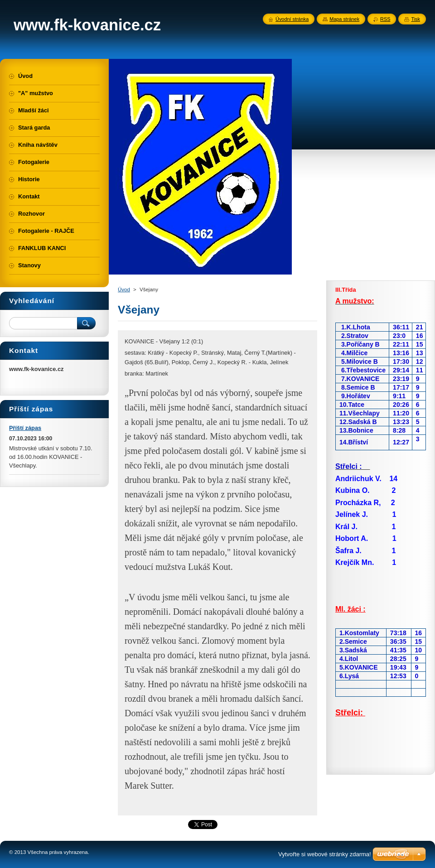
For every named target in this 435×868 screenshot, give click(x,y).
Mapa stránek (344, 19)
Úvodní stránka (292, 19)
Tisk (416, 19)
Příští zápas (25, 428)
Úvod (124, 289)
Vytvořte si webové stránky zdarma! (325, 854)
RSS (385, 19)
